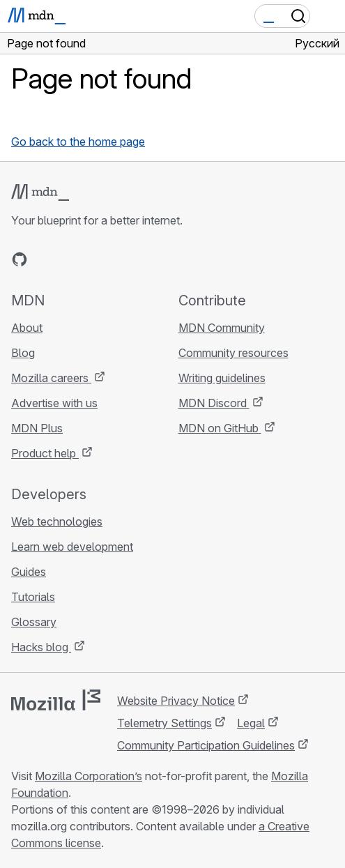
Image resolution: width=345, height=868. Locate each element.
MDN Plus (37, 428)
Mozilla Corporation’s (89, 776)
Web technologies (57, 521)
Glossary (34, 622)
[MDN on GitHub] (20, 259)
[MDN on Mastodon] (95, 259)
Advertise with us (54, 403)
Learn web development (72, 547)
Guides (29, 572)
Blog (23, 353)
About (27, 328)
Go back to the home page (78, 142)
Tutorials (33, 597)
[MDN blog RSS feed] (120, 259)
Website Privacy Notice (176, 701)
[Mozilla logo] (56, 700)
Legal (251, 723)
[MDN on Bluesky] (45, 259)
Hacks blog (41, 647)
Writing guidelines (222, 378)
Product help (45, 453)
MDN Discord (214, 403)
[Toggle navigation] (329, 16)
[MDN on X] (70, 259)
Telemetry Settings (164, 723)
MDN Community (222, 328)
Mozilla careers (51, 378)
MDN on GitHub (220, 428)
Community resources (233, 353)
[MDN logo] (40, 192)
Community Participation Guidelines (206, 745)
